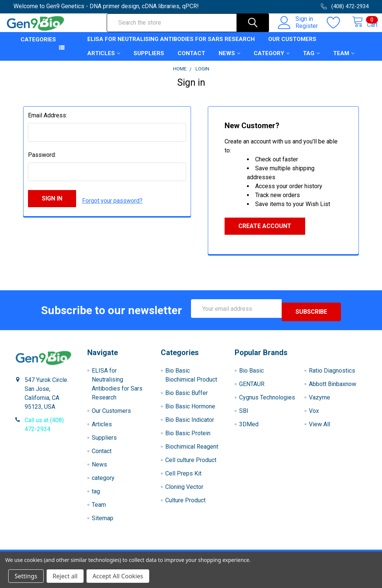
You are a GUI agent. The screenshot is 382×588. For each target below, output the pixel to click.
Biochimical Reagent (192, 450)
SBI (244, 414)
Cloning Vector (184, 490)
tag (311, 60)
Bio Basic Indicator (190, 423)
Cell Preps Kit (183, 477)
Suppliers (149, 60)
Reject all (65, 576)
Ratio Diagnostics (332, 374)
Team (344, 60)
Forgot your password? (112, 205)
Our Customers (292, 46)
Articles (104, 60)
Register (298, 30)
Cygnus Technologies (267, 401)
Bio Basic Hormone (190, 410)
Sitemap (103, 521)
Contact (191, 60)
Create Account (265, 233)
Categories (38, 46)
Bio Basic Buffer (187, 396)
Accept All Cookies (118, 576)
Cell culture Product (191, 463)
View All (320, 428)
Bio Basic (251, 374)
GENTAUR (252, 387)
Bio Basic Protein (188, 437)
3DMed (249, 428)
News (229, 60)
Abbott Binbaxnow (333, 387)
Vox (314, 414)
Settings (26, 576)
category (272, 60)
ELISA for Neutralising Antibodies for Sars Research (171, 46)
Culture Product (185, 504)
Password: (42, 162)
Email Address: (48, 122)
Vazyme (320, 401)
